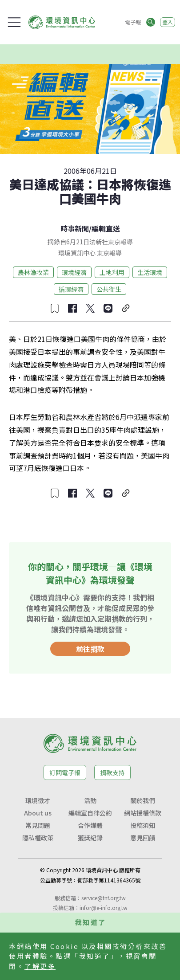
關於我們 (143, 800)
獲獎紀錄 (90, 838)
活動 (90, 800)
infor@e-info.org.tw (104, 907)
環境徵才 (38, 800)
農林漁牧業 (33, 272)
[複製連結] (126, 308)
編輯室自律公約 (90, 813)
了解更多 (40, 966)
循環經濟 (71, 289)
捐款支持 (112, 772)
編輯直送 (106, 228)
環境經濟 (74, 272)
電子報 (133, 22)
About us (38, 813)
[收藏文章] (55, 308)
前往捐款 (90, 649)
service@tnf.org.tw (104, 898)
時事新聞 (75, 228)
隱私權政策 (38, 838)
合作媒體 (90, 825)
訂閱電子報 (65, 772)
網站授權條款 (143, 813)
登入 (168, 22)
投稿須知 (143, 825)
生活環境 (150, 272)
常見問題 (38, 825)
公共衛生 (109, 289)
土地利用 (112, 272)
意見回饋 (143, 838)
